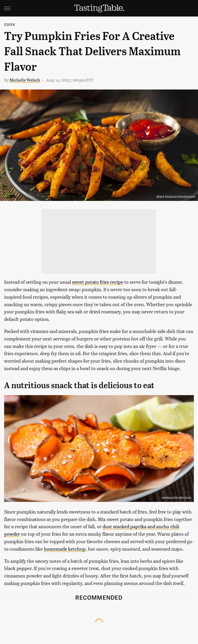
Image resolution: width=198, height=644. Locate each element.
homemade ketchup (65, 549)
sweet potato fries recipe (98, 282)
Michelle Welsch (25, 80)
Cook (10, 24)
